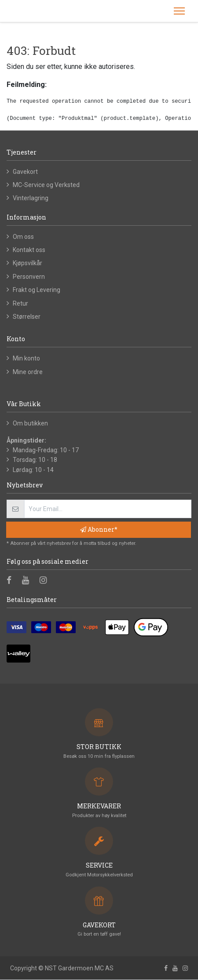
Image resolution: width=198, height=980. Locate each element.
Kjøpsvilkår (27, 263)
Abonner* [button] (99, 529)
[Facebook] (12, 581)
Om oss (23, 237)
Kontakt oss (29, 250)
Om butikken (30, 423)
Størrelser (27, 317)
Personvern (29, 277)
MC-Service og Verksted (46, 185)
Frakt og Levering (37, 290)
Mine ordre (28, 372)
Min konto (26, 358)
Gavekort (25, 172)
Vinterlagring (31, 198)
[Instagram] (46, 581)
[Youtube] (28, 581)
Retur (20, 303)
